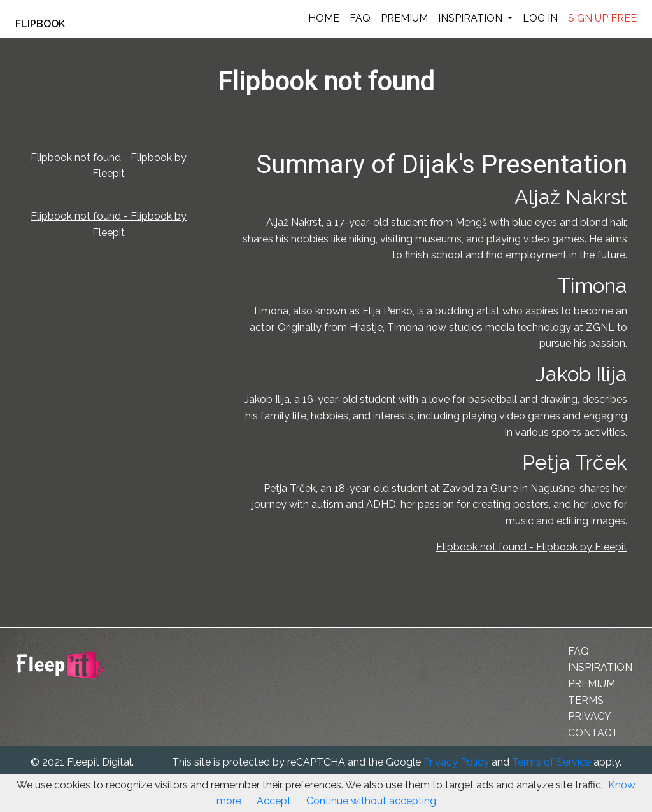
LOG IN (540, 18)
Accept (274, 801)
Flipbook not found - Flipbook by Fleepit (532, 547)
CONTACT (593, 733)
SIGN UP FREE (602, 18)
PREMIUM (404, 18)
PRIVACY (590, 716)
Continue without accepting (371, 801)
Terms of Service (551, 762)
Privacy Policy (456, 762)
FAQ (360, 18)
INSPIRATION (471, 18)
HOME (324, 18)
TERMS (586, 700)
